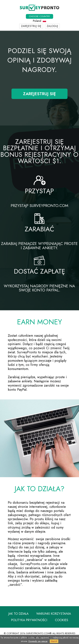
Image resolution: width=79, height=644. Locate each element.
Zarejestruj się (31, 26)
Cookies (62, 621)
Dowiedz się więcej (38, 641)
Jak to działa (18, 614)
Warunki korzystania (54, 614)
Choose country (39, 16)
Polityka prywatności (29, 621)
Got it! (54, 641)
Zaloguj (52, 26)
